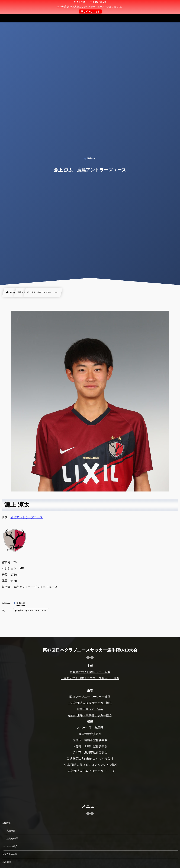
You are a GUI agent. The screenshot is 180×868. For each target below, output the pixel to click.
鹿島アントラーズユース (27, 517)
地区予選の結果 (9, 854)
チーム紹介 (12, 846)
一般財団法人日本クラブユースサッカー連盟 (90, 678)
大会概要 (11, 831)
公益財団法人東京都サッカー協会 (90, 716)
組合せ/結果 (12, 839)
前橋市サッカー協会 (90, 709)
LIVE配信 (6, 862)
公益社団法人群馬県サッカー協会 (90, 703)
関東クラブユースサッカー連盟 (90, 697)
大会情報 (6, 823)
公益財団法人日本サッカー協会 (90, 672)
